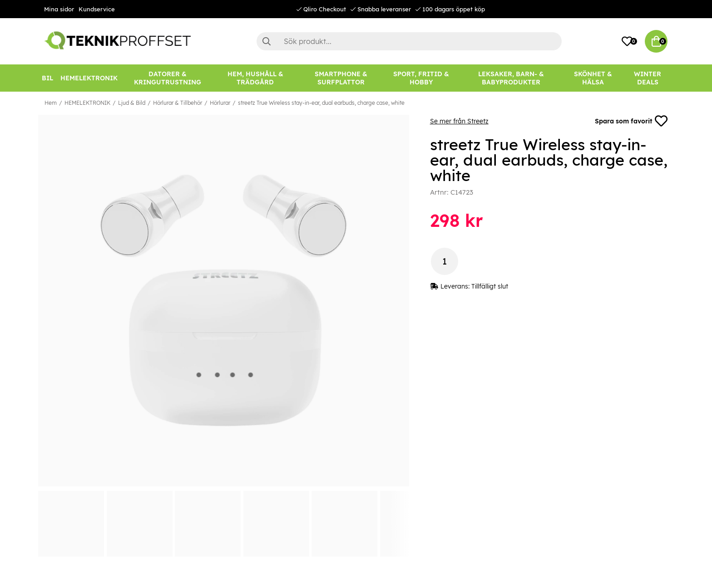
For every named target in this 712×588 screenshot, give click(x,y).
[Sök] (409, 41)
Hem (51, 103)
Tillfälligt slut (490, 286)
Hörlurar (220, 103)
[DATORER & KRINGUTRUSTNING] (168, 78)
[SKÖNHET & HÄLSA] (593, 78)
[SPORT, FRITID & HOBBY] (421, 78)
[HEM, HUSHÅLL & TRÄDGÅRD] (255, 78)
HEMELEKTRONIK (87, 103)
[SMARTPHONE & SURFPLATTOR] (341, 78)
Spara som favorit (631, 121)
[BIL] (47, 78)
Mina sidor (59, 9)
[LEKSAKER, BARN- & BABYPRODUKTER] (511, 78)
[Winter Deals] (648, 78)
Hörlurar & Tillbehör (178, 103)
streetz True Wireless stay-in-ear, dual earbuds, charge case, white (321, 103)
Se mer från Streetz (459, 121)
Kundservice (97, 9)
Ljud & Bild (132, 103)
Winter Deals (648, 78)
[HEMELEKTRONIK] (89, 78)
